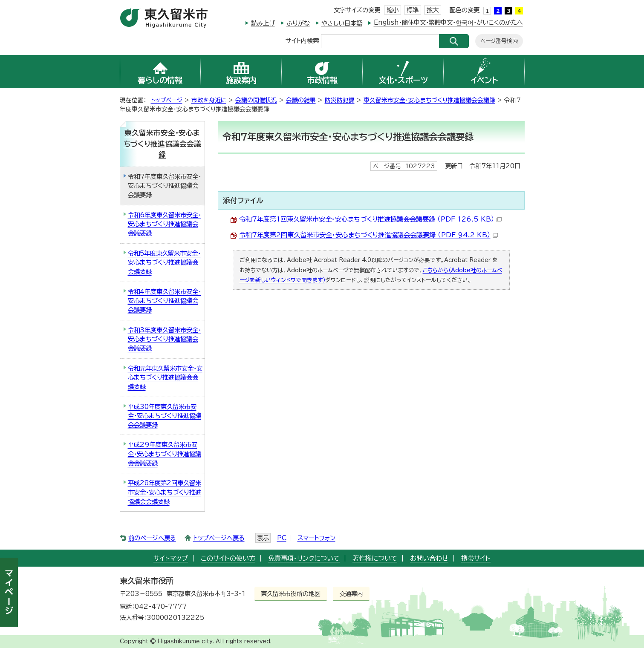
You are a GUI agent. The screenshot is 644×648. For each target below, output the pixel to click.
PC (282, 538)
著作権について (375, 558)
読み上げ (263, 23)
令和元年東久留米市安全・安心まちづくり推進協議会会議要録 (165, 377)
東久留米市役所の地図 (291, 594)
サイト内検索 (302, 40)
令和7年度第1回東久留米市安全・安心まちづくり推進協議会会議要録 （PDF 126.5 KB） (370, 219)
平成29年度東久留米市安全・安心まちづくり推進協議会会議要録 (165, 454)
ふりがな (298, 23)
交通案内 (351, 594)
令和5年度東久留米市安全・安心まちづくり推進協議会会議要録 (164, 262)
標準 (413, 10)
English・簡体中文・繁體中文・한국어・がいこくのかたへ (448, 22)
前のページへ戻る (152, 538)
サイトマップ (171, 558)
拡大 (433, 10)
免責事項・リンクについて (304, 558)
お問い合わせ (429, 558)
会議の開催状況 (256, 100)
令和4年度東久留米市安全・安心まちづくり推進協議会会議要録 (165, 301)
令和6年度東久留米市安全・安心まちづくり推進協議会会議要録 (165, 224)
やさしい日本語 (342, 23)
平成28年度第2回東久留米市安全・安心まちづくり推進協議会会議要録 (165, 492)
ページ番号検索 (499, 41)
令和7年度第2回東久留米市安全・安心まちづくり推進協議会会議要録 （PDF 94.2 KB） (368, 235)
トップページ (167, 100)
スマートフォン (316, 538)
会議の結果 (301, 100)
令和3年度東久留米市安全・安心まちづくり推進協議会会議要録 (165, 339)
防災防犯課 (340, 100)
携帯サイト (476, 558)
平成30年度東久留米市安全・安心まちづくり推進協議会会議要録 (165, 416)
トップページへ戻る (219, 538)
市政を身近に (209, 100)
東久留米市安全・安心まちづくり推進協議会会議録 (429, 100)
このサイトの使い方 (228, 558)
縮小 (393, 10)
